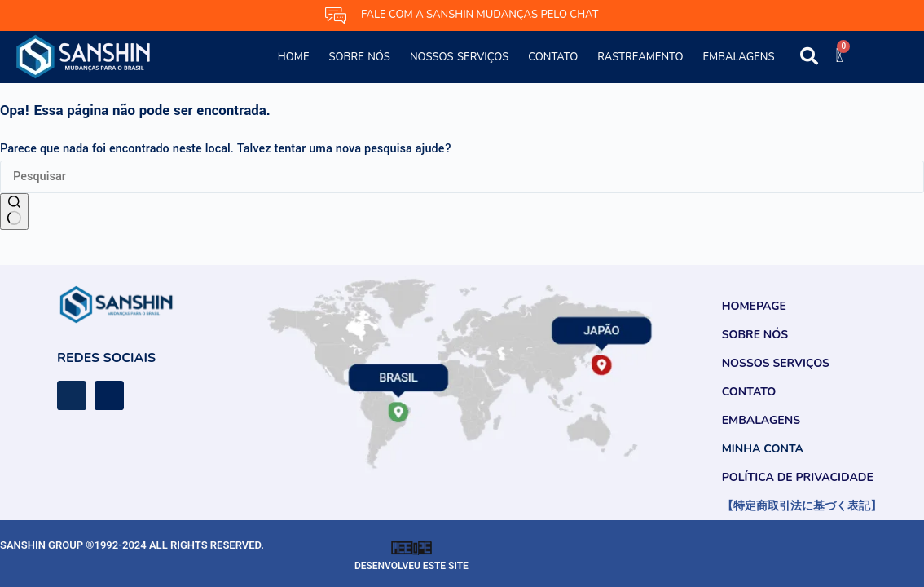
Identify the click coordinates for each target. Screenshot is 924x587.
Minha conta (763, 449)
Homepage (754, 306)
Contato (553, 57)
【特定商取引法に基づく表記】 (802, 506)
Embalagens (738, 57)
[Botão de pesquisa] (14, 212)
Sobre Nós (360, 57)
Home (294, 57)
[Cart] (840, 55)
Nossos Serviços (459, 57)
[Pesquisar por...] (462, 177)
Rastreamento (640, 57)
